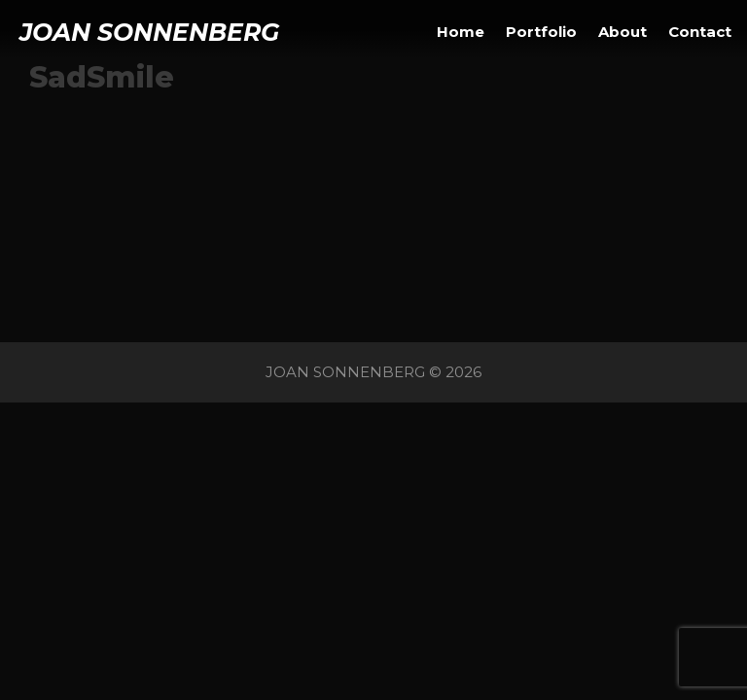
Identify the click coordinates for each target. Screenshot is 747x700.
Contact (700, 32)
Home (461, 32)
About (622, 32)
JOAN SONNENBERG (149, 32)
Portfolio (541, 32)
